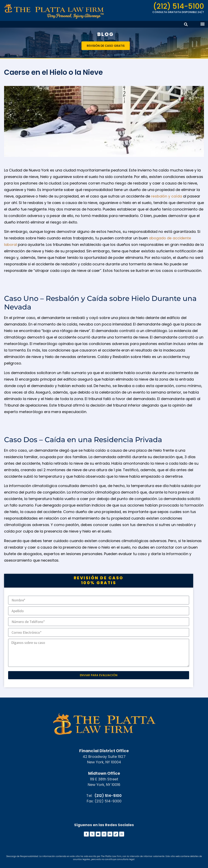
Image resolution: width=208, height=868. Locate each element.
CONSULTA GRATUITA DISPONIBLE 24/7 (178, 12)
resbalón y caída (167, 196)
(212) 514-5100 (179, 6)
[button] (203, 24)
